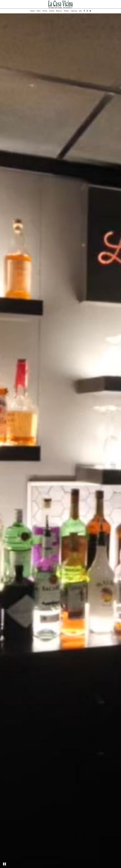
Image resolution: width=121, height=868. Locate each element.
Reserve (59, 11)
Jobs (80, 11)
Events (52, 11)
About (32, 11)
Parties (66, 11)
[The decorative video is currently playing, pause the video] (4, 864)
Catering (74, 11)
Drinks (45, 11)
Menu (39, 11)
